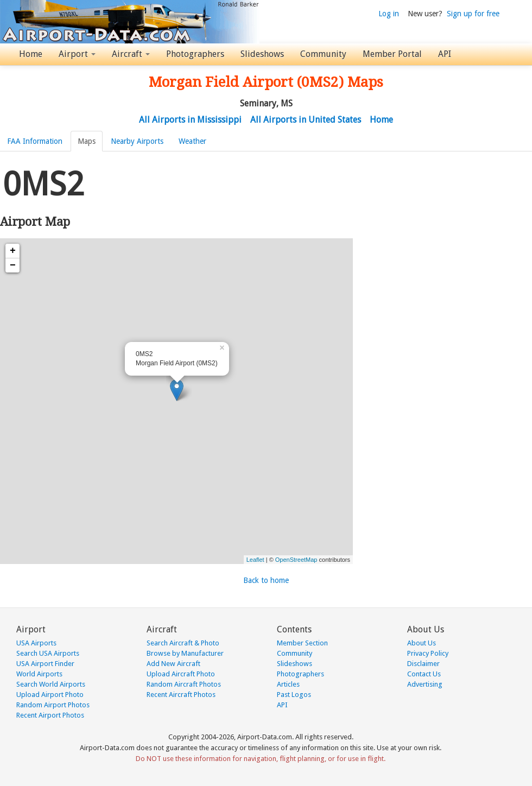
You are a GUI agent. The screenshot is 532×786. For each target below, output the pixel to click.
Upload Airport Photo (50, 695)
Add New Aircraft (173, 664)
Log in (389, 14)
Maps (87, 141)
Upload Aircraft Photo (181, 674)
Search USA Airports (48, 653)
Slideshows (262, 54)
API (445, 54)
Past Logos (294, 695)
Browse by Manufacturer (185, 653)
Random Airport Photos (53, 705)
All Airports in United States (306, 120)
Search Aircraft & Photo (183, 643)
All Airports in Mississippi (190, 120)
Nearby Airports (137, 141)
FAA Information (35, 141)
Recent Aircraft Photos (181, 695)
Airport (77, 54)
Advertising (425, 684)
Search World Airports (51, 684)
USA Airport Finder (45, 664)
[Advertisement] (445, 230)
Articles (288, 684)
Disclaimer (423, 664)
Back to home (266, 580)
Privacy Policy (428, 653)
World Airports (39, 674)
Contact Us (424, 674)
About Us (422, 643)
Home (31, 54)
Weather (192, 141)
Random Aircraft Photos (184, 684)
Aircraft (131, 54)
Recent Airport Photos (50, 715)
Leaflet (255, 560)
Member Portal (392, 54)
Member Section (302, 643)
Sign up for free (473, 14)
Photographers (195, 54)
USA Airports (36, 643)
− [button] (13, 265)
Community (323, 54)
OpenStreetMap (296, 560)
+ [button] (13, 251)
